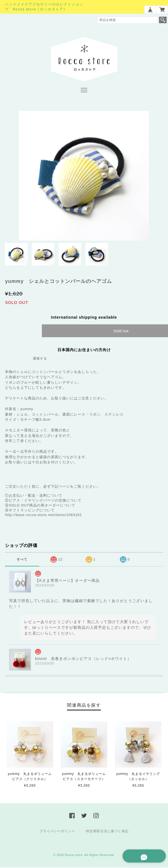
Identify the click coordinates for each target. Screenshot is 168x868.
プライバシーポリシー (57, 832)
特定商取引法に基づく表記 (107, 832)
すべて (22, 560)
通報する (40, 359)
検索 (163, 20)
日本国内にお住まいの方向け (84, 350)
